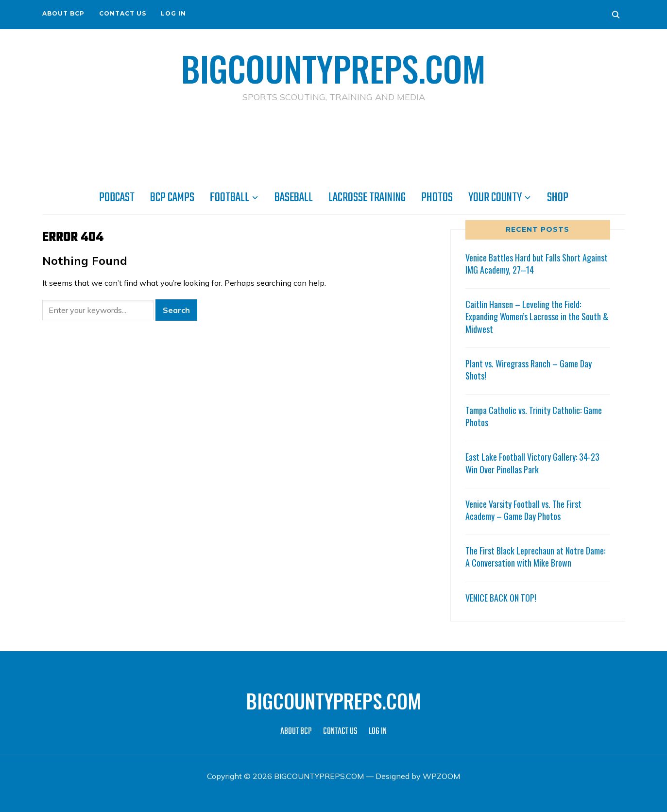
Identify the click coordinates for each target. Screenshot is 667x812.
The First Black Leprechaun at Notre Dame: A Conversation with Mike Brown (535, 557)
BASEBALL (294, 198)
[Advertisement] (334, 146)
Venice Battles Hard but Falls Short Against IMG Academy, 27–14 (537, 264)
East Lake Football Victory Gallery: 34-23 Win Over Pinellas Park (532, 463)
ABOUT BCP (63, 13)
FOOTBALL (230, 198)
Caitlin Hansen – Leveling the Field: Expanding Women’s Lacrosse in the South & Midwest (537, 316)
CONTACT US (123, 13)
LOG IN (173, 13)
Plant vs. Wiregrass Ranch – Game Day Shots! (529, 370)
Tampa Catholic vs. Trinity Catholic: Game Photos (534, 416)
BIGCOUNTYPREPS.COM (333, 68)
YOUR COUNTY (495, 198)
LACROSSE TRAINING (367, 198)
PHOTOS (437, 198)
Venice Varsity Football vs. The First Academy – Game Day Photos (523, 510)
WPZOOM (441, 776)
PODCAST (117, 198)
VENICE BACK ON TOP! (501, 598)
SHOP (558, 198)
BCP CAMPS (172, 198)
